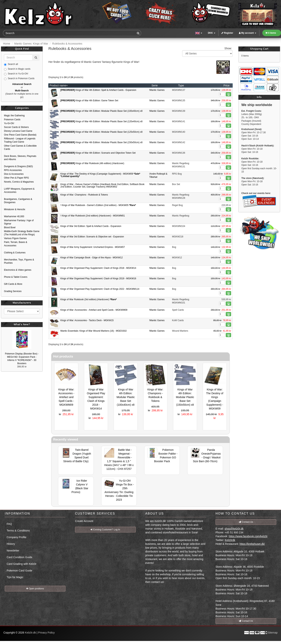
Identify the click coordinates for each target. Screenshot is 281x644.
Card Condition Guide (20, 557)
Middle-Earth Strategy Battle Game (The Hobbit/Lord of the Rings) (22, 233)
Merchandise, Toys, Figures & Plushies (19, 261)
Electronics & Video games (18, 270)
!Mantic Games (157, 90)
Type (181, 85)
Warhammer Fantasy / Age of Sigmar (19, 222)
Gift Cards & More (13, 284)
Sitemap (273, 633)
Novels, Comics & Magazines (19, 182)
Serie (155, 85)
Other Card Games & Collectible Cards (20, 147)
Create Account (84, 521)
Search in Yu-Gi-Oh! (16, 74)
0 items (271, 33)
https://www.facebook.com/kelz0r (248, 536)
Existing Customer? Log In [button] (105, 530)
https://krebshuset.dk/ (252, 544)
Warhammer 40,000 (14, 216)
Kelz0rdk (230, 540)
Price (227, 85)
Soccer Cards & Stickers (16, 127)
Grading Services (13, 291)
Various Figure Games (15, 238)
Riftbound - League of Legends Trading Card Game (20, 140)
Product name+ (59, 85)
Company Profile (17, 537)
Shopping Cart (259, 49)
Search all (11, 64)
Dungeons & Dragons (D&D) (18, 166)
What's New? (22, 324)
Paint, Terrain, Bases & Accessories (16, 244)
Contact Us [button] (246, 522)
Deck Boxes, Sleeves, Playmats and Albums (20, 158)
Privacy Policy (46, 633)
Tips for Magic (15, 577)
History (11, 544)
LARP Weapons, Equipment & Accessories (19, 190)
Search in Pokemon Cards (19, 79)
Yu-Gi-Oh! (9, 123)
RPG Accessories (13, 170)
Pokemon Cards (12, 120)
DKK (212, 33)
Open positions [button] (35, 589)
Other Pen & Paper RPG (16, 178)
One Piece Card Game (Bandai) (20, 135)
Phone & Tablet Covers (16, 277)
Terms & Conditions (18, 531)
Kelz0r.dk (30, 633)
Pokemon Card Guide (20, 571)
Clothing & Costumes (15, 253)
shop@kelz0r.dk (234, 529)
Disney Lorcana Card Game (18, 131)
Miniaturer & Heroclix (15, 209)
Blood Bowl (10, 227)
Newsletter (13, 551)
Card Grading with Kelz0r (22, 564)
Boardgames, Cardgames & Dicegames (18, 201)
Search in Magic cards (17, 69)
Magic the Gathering (14, 116)
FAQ (9, 524)
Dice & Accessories (14, 174)
